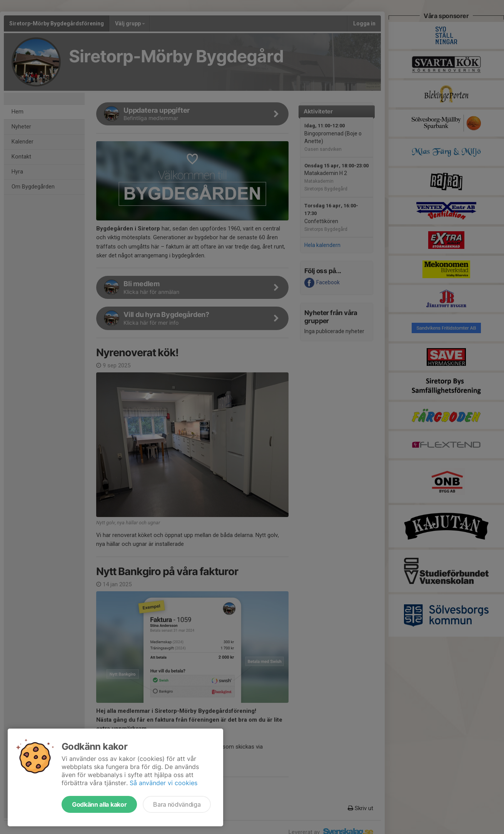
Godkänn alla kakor (99, 804)
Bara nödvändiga (177, 804)
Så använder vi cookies (164, 783)
